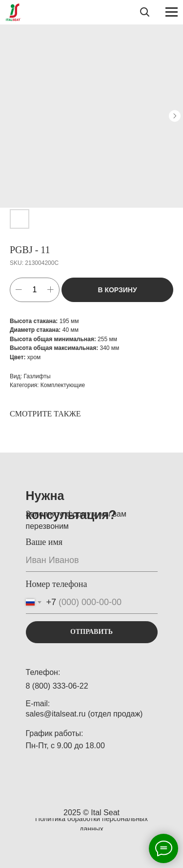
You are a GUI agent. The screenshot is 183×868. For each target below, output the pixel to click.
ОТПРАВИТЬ (91, 632)
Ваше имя (44, 542)
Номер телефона (57, 584)
